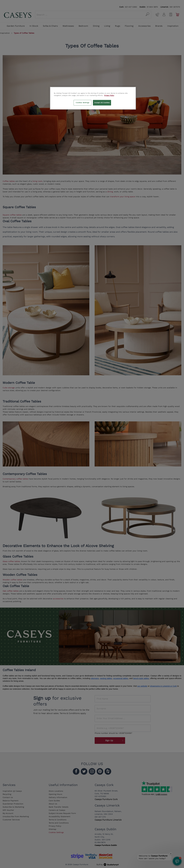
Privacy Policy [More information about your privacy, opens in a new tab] (109, 95)
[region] (93, 98)
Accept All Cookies (102, 103)
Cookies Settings (82, 103)
